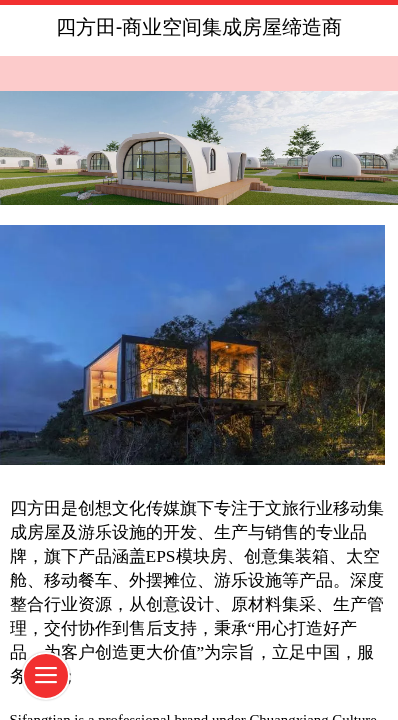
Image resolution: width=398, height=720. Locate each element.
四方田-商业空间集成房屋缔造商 (199, 27)
